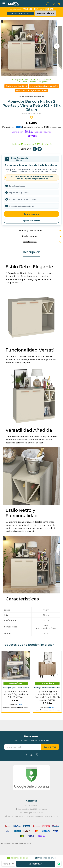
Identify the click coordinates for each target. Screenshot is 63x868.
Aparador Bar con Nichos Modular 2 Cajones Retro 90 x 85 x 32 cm (16, 694)
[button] (57, 46)
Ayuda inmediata (32, 221)
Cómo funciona (32, 214)
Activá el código (46, 13)
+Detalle (32, 136)
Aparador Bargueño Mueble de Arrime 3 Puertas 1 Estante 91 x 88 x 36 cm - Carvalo (47, 696)
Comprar (37, 864)
